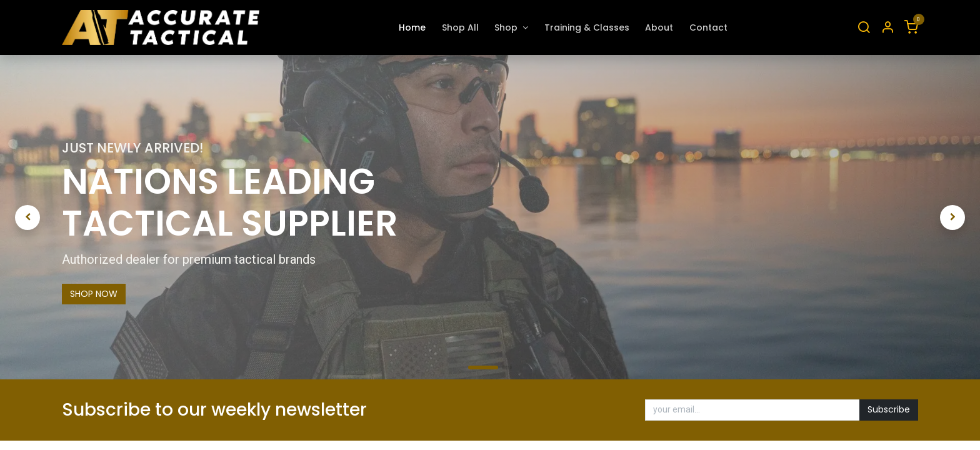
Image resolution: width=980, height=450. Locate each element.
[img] (54, 217)
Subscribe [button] (889, 409)
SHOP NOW (94, 294)
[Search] (864, 28)
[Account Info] (887, 28)
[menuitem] (412, 28)
